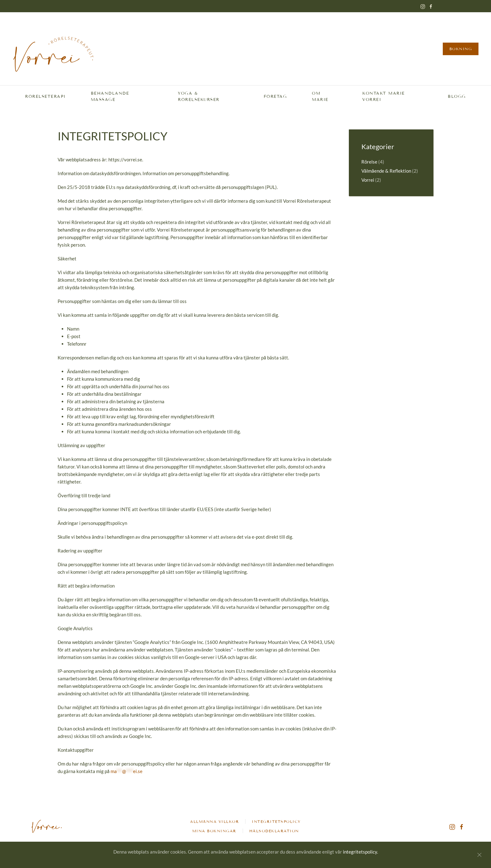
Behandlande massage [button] (110, 97)
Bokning (461, 49)
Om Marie (320, 97)
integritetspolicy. (360, 852)
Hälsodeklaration (274, 832)
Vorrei (368, 180)
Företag (275, 97)
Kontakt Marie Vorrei (384, 97)
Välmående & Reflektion (386, 171)
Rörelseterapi (45, 97)
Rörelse (369, 162)
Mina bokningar (214, 832)
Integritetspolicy (276, 823)
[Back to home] (53, 49)
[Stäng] (479, 855)
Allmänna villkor (214, 823)
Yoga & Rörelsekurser (199, 97)
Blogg (457, 97)
